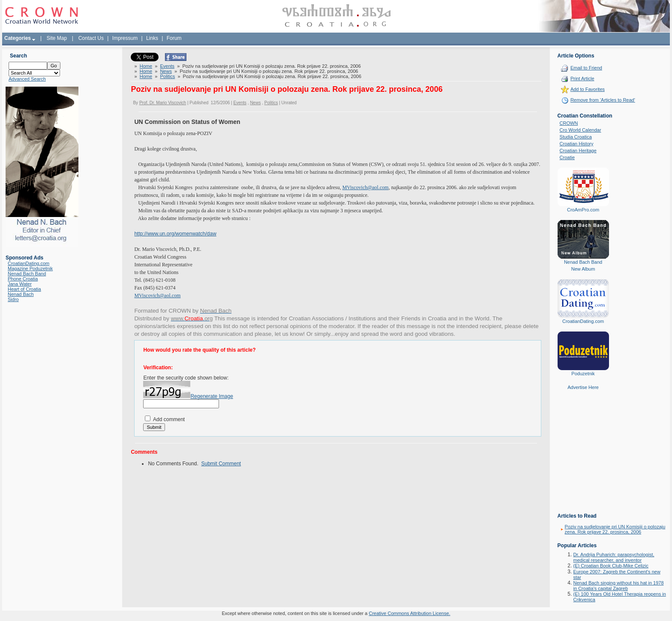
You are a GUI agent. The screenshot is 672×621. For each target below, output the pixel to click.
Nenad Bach (21, 294)
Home (146, 66)
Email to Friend (586, 68)
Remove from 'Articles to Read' (603, 100)
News (166, 71)
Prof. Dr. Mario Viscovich (163, 103)
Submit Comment (221, 464)
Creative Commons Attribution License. (409, 613)
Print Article (582, 78)
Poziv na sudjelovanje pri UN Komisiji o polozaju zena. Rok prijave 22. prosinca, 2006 (615, 529)
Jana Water (20, 284)
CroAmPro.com (583, 210)
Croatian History (577, 144)
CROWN (569, 123)
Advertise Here (583, 387)
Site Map (57, 38)
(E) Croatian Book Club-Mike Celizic (611, 566)
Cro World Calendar (580, 130)
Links (152, 38)
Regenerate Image (211, 396)
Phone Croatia (23, 279)
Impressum (125, 38)
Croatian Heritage (578, 151)
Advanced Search (27, 79)
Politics (167, 76)
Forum (174, 38)
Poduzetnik (583, 374)
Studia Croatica (576, 137)
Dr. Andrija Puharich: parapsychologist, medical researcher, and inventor (614, 557)
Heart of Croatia (24, 289)
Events (167, 66)
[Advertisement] (583, 458)
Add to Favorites (588, 89)
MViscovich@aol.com (157, 295)
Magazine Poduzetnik (30, 268)
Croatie (567, 157)
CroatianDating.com (28, 263)
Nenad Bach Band (27, 274)
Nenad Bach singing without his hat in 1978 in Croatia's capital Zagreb (619, 586)
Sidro (13, 299)
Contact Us (91, 38)
